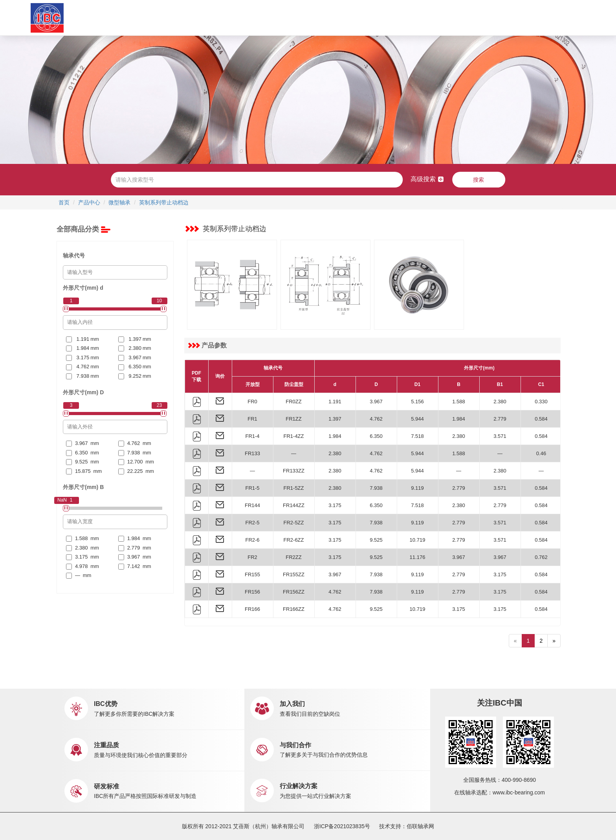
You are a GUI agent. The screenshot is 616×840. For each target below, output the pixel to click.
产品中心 (215, 17)
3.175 (335, 505)
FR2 (252, 557)
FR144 (252, 505)
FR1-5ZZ (294, 488)
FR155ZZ (294, 574)
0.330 (541, 402)
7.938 (376, 488)
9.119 (417, 488)
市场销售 (295, 17)
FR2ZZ (293, 557)
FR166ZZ (294, 609)
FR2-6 (252, 540)
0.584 (541, 419)
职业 (385, 17)
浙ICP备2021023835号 (342, 826)
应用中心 (255, 17)
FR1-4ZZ (294, 436)
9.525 (376, 540)
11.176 (418, 557)
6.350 (376, 436)
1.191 (335, 402)
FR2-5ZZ (294, 523)
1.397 (335, 419)
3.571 (500, 436)
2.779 (500, 419)
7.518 (417, 436)
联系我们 (419, 17)
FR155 (252, 574)
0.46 (541, 453)
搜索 (478, 180)
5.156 (417, 402)
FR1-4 (252, 436)
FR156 (252, 592)
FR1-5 (252, 488)
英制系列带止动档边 (164, 202)
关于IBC (168, 17)
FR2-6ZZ (294, 540)
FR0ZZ (293, 402)
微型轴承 (119, 202)
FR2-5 (252, 523)
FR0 (252, 402)
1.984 (459, 419)
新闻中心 (343, 17)
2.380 (500, 402)
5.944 (417, 419)
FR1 (252, 419)
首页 (135, 17)
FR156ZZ (294, 592)
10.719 (418, 540)
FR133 (252, 453)
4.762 (376, 419)
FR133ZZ (294, 471)
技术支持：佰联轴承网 (407, 826)
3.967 (376, 402)
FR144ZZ (294, 505)
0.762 (541, 557)
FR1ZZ (293, 419)
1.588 (459, 402)
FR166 (252, 609)
